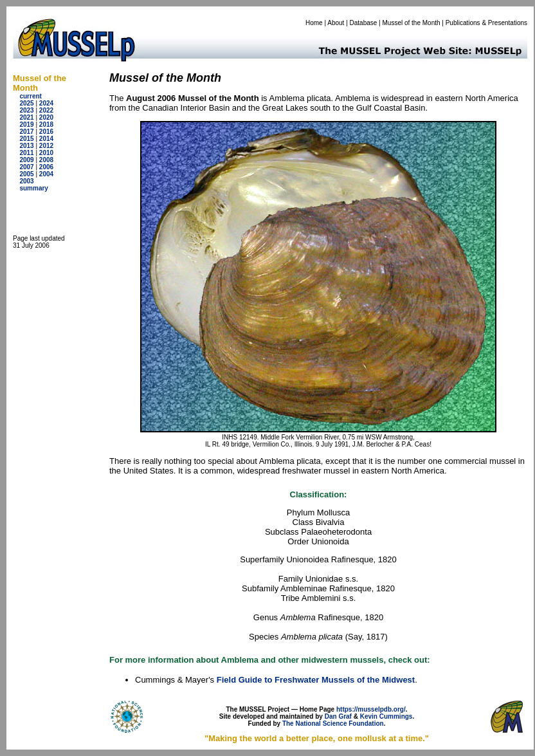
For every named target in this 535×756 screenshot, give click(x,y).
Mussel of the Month (412, 23)
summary (33, 188)
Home (314, 23)
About (336, 23)
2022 (46, 110)
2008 (46, 160)
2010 (46, 153)
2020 (46, 117)
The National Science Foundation (333, 724)
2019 (26, 124)
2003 (26, 181)
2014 (46, 139)
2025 (26, 103)
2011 (26, 153)
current (30, 96)
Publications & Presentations (486, 23)
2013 (26, 146)
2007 (26, 167)
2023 (26, 110)
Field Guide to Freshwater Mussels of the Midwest (316, 680)
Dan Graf (338, 716)
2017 (26, 132)
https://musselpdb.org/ (371, 709)
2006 (46, 167)
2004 (46, 174)
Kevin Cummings (386, 716)
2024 (46, 103)
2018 (46, 124)
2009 (26, 160)
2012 (46, 146)
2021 (26, 117)
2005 (26, 174)
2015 (26, 139)
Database (364, 23)
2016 (46, 132)
